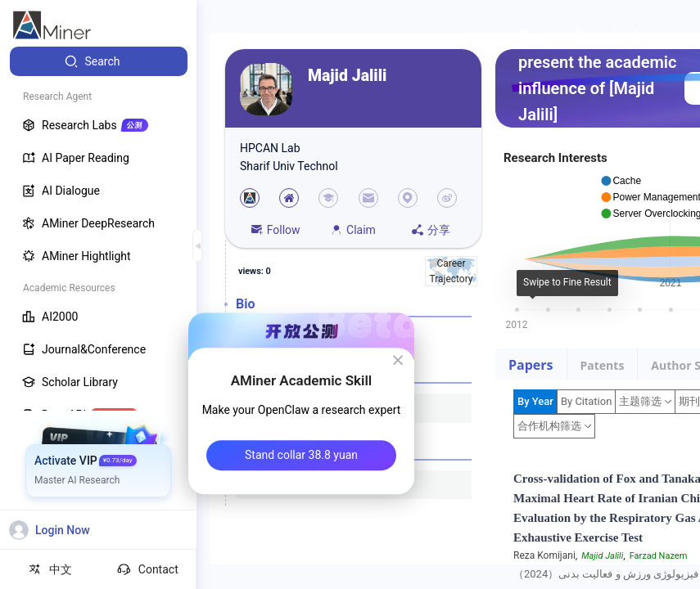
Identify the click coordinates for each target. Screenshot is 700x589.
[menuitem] (99, 61)
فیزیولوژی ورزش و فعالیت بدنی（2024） (606, 574)
